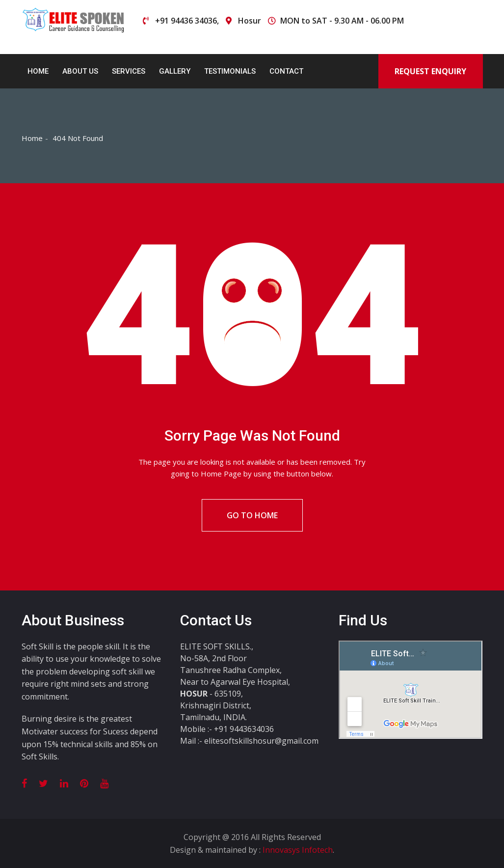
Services (129, 71)
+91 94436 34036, (187, 21)
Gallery (175, 71)
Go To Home (252, 515)
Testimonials (230, 71)
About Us (80, 71)
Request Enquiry (430, 71)
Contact (286, 71)
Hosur (250, 21)
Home (38, 71)
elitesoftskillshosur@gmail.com (261, 741)
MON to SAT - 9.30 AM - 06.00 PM (342, 21)
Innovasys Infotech (298, 850)
